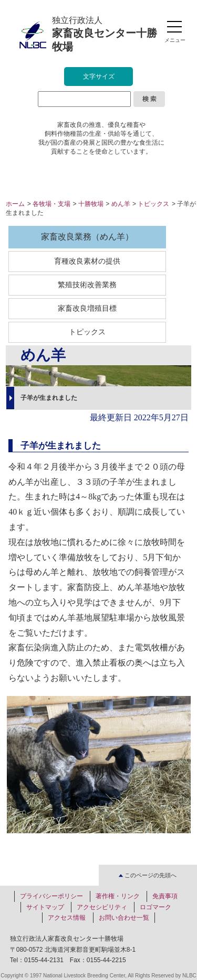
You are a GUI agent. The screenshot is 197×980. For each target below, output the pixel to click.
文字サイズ (99, 77)
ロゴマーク (155, 907)
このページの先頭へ (148, 875)
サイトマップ (45, 907)
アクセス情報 (67, 918)
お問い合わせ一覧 (124, 918)
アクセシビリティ (102, 907)
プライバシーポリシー (51, 896)
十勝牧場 (91, 204)
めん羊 (121, 204)
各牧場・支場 (51, 204)
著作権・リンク (118, 896)
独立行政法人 (105, 34)
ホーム (15, 204)
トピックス (153, 204)
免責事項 (165, 896)
